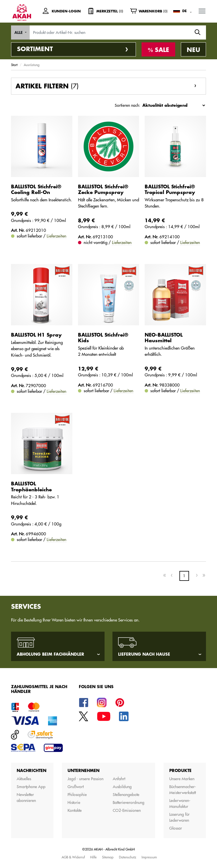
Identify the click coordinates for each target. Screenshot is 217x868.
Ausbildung (122, 787)
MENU (202, 10)
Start (14, 65)
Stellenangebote (126, 795)
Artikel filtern (47, 86)
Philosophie (77, 795)
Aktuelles (24, 779)
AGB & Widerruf (73, 857)
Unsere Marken (182, 779)
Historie (74, 802)
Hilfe (93, 857)
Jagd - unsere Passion (85, 779)
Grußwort (76, 787)
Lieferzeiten (57, 236)
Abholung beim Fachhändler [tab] (50, 654)
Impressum (149, 857)
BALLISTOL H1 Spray (36, 335)
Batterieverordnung (129, 802)
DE (185, 11)
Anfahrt (119, 779)
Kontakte (75, 810)
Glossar (176, 828)
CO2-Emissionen (127, 810)
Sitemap (108, 857)
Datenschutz (128, 857)
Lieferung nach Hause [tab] (144, 654)
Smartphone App (31, 787)
